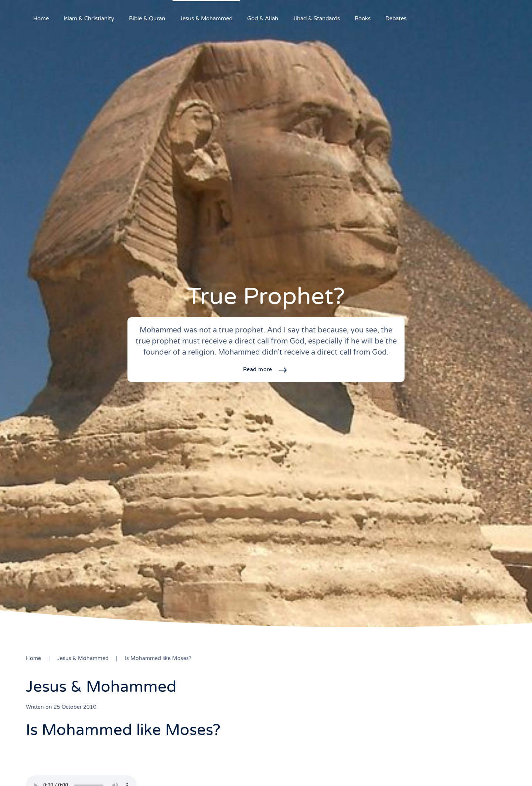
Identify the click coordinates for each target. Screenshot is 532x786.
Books (363, 18)
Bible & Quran (147, 18)
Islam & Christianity (89, 18)
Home (41, 18)
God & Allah (263, 18)
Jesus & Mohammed (206, 18)
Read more (258, 370)
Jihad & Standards (316, 18)
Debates (396, 18)
